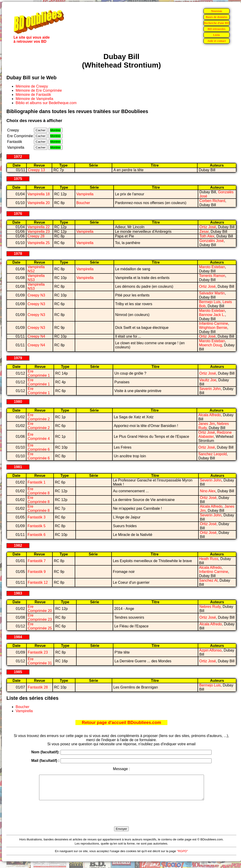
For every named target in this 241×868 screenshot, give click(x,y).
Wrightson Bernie (213, 328)
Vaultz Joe (208, 380)
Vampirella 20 (39, 203)
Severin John (210, 389)
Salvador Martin (212, 293)
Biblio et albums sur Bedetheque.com (46, 103)
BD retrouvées (217, 29)
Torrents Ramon (212, 276)
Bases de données (216, 17)
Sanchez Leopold (212, 454)
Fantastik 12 (38, 582)
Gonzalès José (212, 241)
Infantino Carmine (213, 323)
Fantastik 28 (38, 687)
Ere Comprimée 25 (40, 626)
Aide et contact (217, 41)
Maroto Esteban (212, 267)
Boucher (83, 203)
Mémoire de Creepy (32, 86)
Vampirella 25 (39, 243)
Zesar (204, 232)
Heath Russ (209, 559)
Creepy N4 (36, 336)
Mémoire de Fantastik (33, 95)
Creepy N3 (36, 295)
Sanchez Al (208, 580)
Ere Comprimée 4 (39, 437)
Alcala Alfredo (209, 415)
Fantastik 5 (37, 526)
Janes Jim (207, 424)
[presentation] (121, 819)
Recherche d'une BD (217, 23)
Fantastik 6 (37, 535)
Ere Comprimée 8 (39, 491)
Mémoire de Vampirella (34, 99)
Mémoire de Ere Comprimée (39, 90)
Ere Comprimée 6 (39, 447)
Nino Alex (208, 491)
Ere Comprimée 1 (39, 373)
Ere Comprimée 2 (39, 417)
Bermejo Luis (210, 302)
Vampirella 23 (39, 232)
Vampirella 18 (39, 194)
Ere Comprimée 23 (40, 617)
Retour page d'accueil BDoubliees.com (121, 722)
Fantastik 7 (37, 561)
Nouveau (216, 11)
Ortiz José (208, 227)
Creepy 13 (36, 170)
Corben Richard (212, 201)
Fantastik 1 (37, 482)
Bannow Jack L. (212, 315)
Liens (217, 35)
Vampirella (85, 194)
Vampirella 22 (39, 227)
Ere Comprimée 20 (40, 609)
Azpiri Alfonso (211, 650)
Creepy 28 (36, 236)
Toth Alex (207, 236)
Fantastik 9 (37, 572)
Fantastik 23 (38, 652)
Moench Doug (210, 345)
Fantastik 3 (37, 517)
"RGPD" (182, 856)
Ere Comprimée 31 (40, 661)
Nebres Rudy (210, 607)
